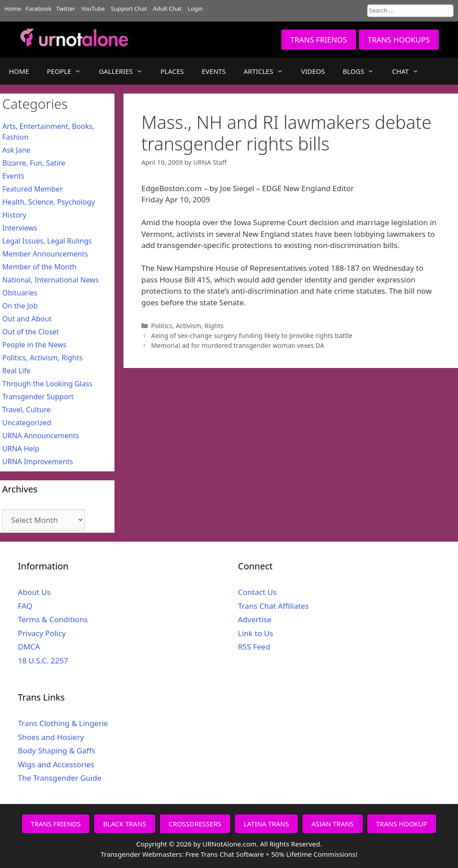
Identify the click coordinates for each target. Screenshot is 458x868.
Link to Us (256, 633)
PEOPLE (68, 71)
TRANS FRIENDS (319, 40)
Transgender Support (38, 397)
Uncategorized (27, 423)
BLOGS (363, 71)
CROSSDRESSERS (195, 824)
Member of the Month (39, 267)
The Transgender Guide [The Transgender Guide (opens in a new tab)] (60, 778)
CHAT (409, 71)
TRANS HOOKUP (402, 824)
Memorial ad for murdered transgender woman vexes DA (238, 345)
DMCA (29, 647)
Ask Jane (16, 150)
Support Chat (129, 9)
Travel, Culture (26, 410)
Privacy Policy (42, 633)
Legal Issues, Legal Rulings (47, 241)
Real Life (16, 371)
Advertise (255, 619)
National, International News (51, 280)
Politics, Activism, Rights (187, 326)
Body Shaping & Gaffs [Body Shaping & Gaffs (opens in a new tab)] (57, 750)
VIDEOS (313, 71)
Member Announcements (45, 254)
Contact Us (257, 592)
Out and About (27, 319)
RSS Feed (254, 647)
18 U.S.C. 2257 (43, 661)
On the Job (20, 306)
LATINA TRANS (267, 824)
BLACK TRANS (124, 824)
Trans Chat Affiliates (273, 606)
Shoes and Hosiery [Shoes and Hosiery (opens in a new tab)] (51, 737)
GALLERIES (125, 71)
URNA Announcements (41, 436)
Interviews (20, 228)
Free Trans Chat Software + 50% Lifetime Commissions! (271, 854)
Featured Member (32, 189)
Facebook (38, 9)
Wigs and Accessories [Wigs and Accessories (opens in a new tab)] (56, 764)
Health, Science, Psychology (49, 202)
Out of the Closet (31, 332)
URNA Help (21, 449)
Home (13, 9)
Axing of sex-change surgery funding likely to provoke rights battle (252, 336)
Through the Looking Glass (47, 384)
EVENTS (214, 71)
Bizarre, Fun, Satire (34, 163)
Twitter (66, 9)
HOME (19, 71)
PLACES (172, 71)
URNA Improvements (38, 462)
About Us (34, 592)
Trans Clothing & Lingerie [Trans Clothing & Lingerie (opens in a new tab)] (63, 723)
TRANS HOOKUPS (399, 40)
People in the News (34, 345)
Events (13, 176)
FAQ (25, 606)
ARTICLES (268, 71)
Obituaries (20, 293)
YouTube (93, 9)
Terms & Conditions (53, 619)
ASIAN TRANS (333, 824)
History (14, 215)
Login (195, 9)
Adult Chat (167, 9)
